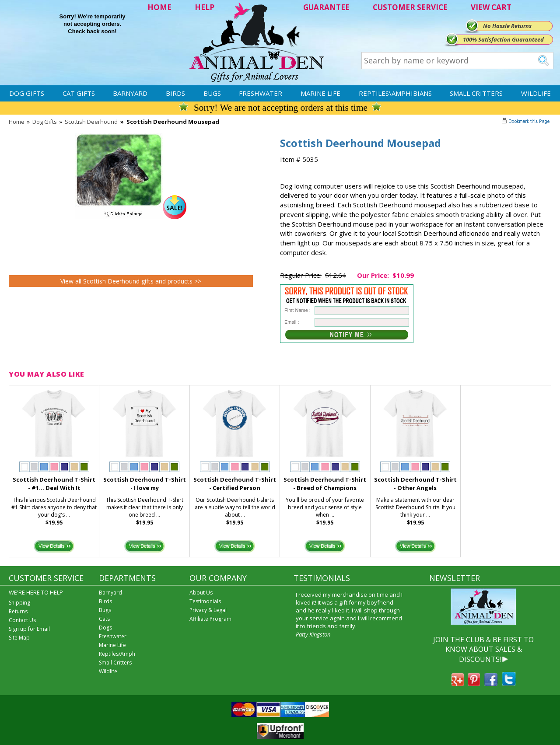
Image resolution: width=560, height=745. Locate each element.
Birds (175, 93)
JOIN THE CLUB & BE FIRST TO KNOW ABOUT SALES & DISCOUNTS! (483, 649)
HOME (159, 7)
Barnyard (130, 93)
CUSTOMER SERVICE (410, 7)
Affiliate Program (210, 619)
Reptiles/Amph (117, 654)
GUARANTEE (326, 7)
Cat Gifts (79, 93)
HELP (205, 7)
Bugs (212, 93)
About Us (201, 593)
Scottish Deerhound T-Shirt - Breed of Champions (325, 484)
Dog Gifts (27, 93)
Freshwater (261, 93)
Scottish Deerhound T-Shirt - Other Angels (415, 484)
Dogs (105, 628)
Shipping (19, 603)
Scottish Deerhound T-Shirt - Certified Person (235, 484)
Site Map (19, 638)
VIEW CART (491, 7)
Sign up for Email (29, 629)
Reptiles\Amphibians (395, 93)
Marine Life (320, 93)
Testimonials (205, 601)
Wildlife (536, 93)
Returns (18, 611)
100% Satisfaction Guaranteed (503, 39)
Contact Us (22, 620)
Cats (104, 619)
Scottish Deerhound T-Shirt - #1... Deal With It (54, 484)
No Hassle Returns (507, 26)
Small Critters (476, 93)
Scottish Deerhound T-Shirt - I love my (145, 484)
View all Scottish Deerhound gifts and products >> (131, 281)
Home (17, 122)
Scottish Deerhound (91, 122)
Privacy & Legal (208, 610)
